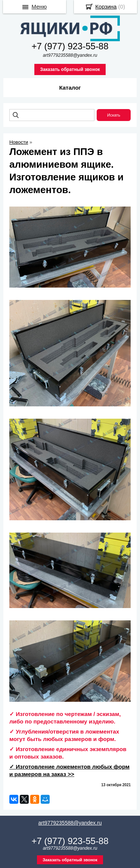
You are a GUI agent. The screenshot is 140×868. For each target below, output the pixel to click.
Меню (39, 7)
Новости (19, 142)
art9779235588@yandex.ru (70, 823)
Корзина (106, 7)
